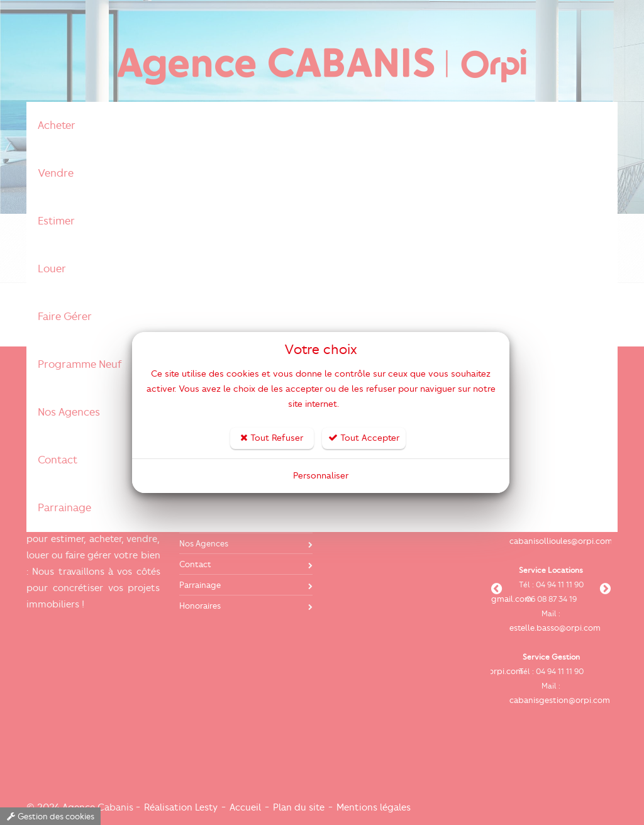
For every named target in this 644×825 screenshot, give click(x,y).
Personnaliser (321, 476)
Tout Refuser (272, 438)
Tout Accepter (364, 438)
